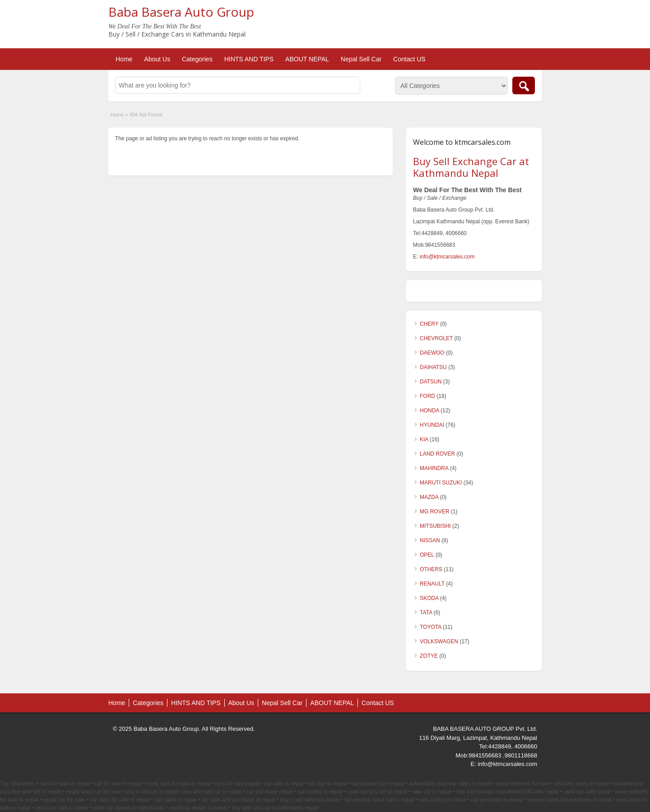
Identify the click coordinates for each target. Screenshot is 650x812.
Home (124, 59)
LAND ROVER (437, 454)
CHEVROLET (436, 338)
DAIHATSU (433, 367)
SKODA (429, 598)
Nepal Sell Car (361, 59)
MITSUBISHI (435, 526)
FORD (427, 396)
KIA (424, 439)
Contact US (409, 59)
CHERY (429, 324)
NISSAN (430, 540)
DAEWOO (432, 353)
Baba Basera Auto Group (181, 12)
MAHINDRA (434, 468)
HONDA (429, 411)
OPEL (427, 555)
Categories (197, 59)
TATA (426, 613)
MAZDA (429, 497)
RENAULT (432, 584)
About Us (157, 59)
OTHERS (431, 569)
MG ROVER (434, 512)
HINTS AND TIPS (249, 59)
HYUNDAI (432, 425)
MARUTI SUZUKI (441, 483)
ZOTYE (429, 656)
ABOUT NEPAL (307, 59)
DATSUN (431, 382)
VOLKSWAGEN (439, 641)
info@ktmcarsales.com (447, 257)
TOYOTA (431, 627)
